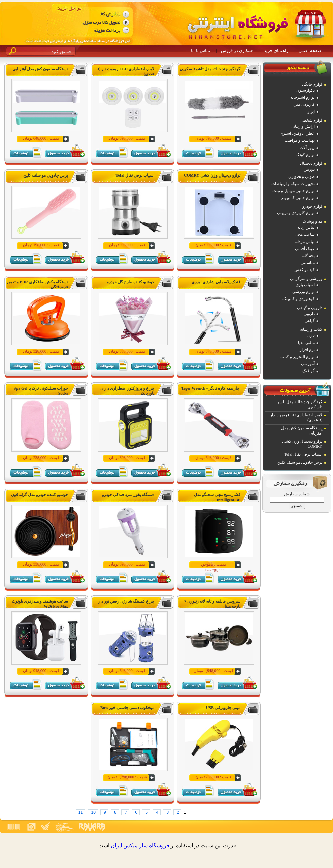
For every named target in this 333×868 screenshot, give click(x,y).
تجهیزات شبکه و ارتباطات (293, 184)
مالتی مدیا (306, 343)
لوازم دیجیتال (311, 163)
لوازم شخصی (311, 120)
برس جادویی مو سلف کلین (300, 462)
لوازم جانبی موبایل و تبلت (294, 191)
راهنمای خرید (276, 50)
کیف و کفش (305, 270)
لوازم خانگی (312, 84)
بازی (311, 335)
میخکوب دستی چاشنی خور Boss (127, 708)
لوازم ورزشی (304, 292)
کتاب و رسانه (311, 329)
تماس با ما (201, 50)
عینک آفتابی (305, 249)
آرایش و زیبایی (303, 126)
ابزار (311, 111)
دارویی (309, 314)
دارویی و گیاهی (310, 308)
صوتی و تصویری (302, 176)
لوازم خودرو (312, 206)
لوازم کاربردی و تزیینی (296, 213)
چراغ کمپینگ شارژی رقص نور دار (126, 601)
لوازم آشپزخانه (303, 97)
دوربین (309, 169)
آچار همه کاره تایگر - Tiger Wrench (211, 388)
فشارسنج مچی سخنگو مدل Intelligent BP (217, 497)
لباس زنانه (306, 227)
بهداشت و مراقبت (300, 140)
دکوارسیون (306, 90)
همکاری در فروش (237, 50)
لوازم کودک (305, 155)
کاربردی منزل (303, 104)
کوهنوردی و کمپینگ (299, 299)
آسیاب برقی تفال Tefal (303, 454)
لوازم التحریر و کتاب (298, 357)
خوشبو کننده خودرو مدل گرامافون (40, 495)
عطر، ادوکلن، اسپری (297, 133)
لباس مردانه (305, 242)
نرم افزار (307, 350)
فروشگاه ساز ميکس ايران (140, 846)
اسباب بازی (305, 285)
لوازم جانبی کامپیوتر (298, 198)
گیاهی (310, 321)
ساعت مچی (305, 234)
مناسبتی (308, 263)
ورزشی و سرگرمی (306, 279)
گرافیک (309, 371)
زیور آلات (307, 148)
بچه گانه (308, 256)
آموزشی (308, 364)
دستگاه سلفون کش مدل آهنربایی (40, 69)
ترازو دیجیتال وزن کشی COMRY (212, 175)
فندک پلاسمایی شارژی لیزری (216, 282)
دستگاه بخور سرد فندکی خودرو (128, 495)
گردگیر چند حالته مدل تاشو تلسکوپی (210, 69)
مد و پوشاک (312, 221)
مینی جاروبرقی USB (223, 708)
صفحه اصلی (310, 50)
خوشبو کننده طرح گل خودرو (130, 282)
